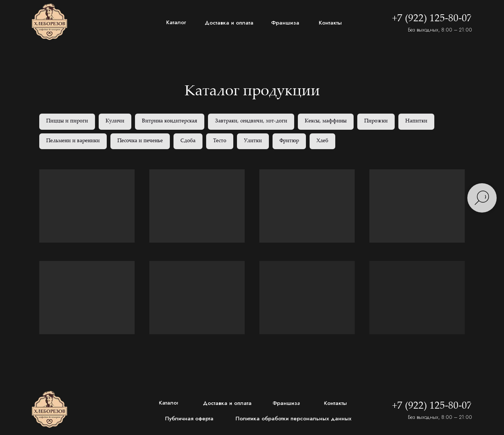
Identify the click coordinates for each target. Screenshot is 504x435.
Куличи (115, 121)
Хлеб (322, 141)
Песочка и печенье (140, 141)
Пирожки (376, 121)
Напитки (416, 121)
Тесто (220, 141)
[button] (191, 419)
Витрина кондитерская (170, 121)
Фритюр (289, 141)
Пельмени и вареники (73, 141)
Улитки (253, 141)
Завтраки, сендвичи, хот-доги (251, 121)
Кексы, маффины (326, 121)
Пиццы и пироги (67, 121)
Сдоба (188, 141)
